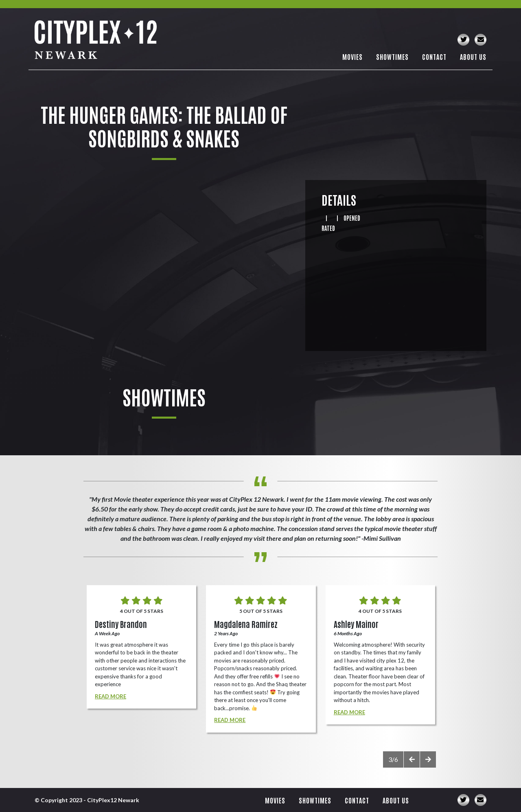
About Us (473, 57)
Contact (434, 57)
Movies (352, 57)
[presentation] (412, 759)
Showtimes (392, 57)
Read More (111, 696)
